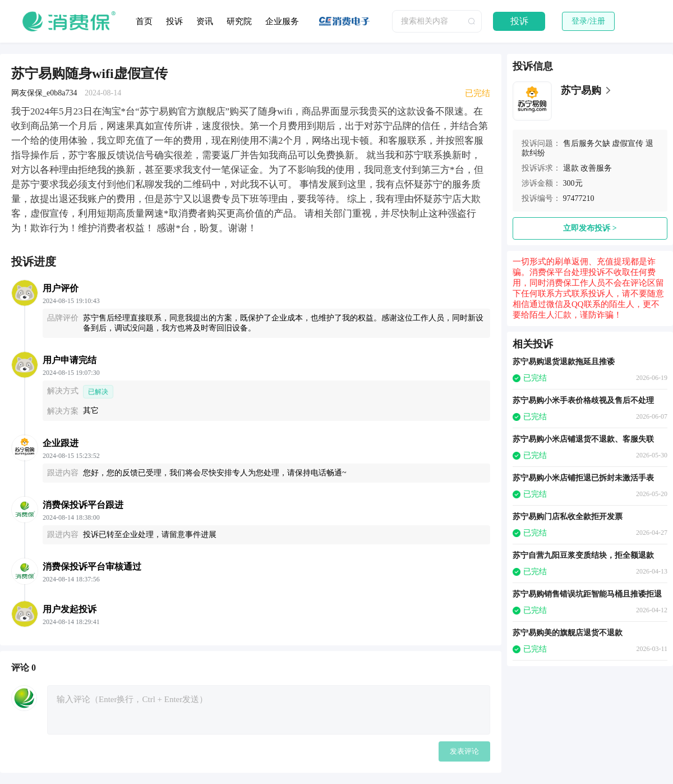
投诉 (174, 21)
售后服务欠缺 (587, 143)
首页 (144, 21)
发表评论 (464, 751)
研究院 (239, 21)
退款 (571, 168)
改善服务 (596, 168)
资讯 (205, 21)
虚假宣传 (628, 143)
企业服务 (282, 21)
